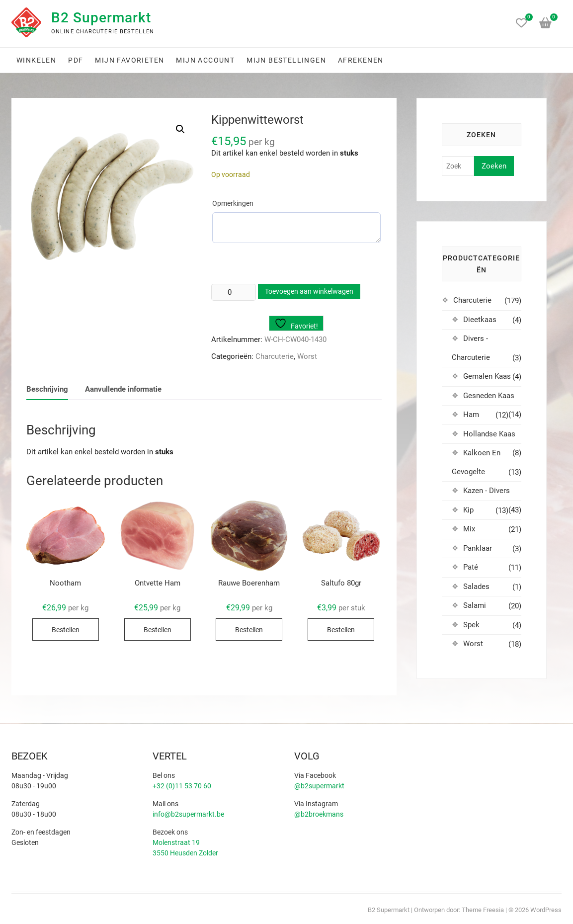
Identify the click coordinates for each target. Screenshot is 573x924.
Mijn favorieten (129, 60)
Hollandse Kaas (489, 434)
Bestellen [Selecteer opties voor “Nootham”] (66, 630)
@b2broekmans (319, 814)
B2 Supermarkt (101, 18)
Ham (471, 415)
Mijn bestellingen (286, 60)
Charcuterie (275, 356)
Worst (307, 356)
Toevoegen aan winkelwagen (309, 291)
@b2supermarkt (319, 786)
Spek (471, 625)
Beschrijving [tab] (47, 389)
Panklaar (478, 548)
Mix (469, 529)
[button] (180, 129)
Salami (475, 605)
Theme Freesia (483, 910)
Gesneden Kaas (489, 396)
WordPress (546, 910)
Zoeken (494, 166)
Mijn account (205, 60)
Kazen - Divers (487, 491)
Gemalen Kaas (487, 376)
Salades (476, 587)
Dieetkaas (480, 320)
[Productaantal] (234, 292)
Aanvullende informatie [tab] (123, 389)
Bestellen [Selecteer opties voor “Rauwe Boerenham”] (249, 630)
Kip (468, 510)
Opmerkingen (233, 203)
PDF (76, 60)
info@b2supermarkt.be (188, 814)
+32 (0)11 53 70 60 (182, 786)
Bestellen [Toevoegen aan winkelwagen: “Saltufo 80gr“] (341, 630)
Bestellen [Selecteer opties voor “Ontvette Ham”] (158, 630)
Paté (471, 567)
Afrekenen (361, 60)
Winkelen (36, 60)
